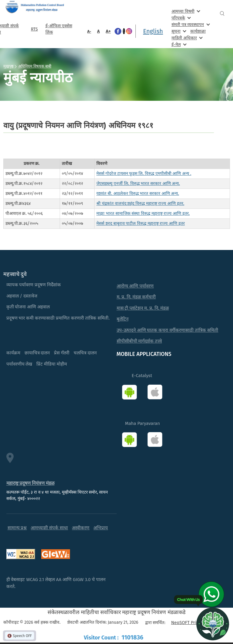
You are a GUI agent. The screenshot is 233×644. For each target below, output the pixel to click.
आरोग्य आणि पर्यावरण (135, 286)
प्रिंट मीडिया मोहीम (52, 364)
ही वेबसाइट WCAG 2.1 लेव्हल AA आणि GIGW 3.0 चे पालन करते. (56, 583)
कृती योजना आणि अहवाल (28, 307)
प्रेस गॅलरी (62, 353)
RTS (34, 29)
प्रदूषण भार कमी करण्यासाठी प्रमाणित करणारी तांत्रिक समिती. (58, 318)
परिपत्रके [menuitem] (181, 18)
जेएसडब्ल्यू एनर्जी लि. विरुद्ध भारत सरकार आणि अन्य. (138, 184)
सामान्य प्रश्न (17, 528)
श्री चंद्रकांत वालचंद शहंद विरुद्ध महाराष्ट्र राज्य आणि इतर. (140, 204)
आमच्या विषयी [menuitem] (185, 11)
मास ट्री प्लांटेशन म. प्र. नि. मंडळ (143, 308)
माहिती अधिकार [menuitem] (186, 38)
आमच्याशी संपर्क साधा (49, 528)
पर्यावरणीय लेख (19, 364)
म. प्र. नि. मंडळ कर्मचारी (136, 297)
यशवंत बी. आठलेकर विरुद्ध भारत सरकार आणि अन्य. (138, 194)
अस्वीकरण (81, 528)
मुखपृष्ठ (8, 66)
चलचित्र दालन (85, 353)
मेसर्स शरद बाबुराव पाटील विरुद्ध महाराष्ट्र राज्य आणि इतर (141, 223)
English (153, 31)
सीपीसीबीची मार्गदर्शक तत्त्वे (139, 341)
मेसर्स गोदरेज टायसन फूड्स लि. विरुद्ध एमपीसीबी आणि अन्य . (144, 174)
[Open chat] (213, 624)
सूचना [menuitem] (178, 31)
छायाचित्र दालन (37, 353)
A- (89, 31)
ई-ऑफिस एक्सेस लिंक (59, 29)
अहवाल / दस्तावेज (22, 296)
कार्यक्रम (13, 353)
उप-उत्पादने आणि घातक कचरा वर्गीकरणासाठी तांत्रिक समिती (168, 330)
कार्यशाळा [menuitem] (198, 31)
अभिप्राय (101, 528)
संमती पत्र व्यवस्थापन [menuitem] (190, 24)
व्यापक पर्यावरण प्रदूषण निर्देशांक (34, 285)
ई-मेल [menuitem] (178, 44)
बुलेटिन (123, 319)
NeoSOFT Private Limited (196, 623)
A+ (108, 31)
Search (222, 13)
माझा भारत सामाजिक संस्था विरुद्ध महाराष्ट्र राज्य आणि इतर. (143, 214)
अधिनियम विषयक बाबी (35, 66)
